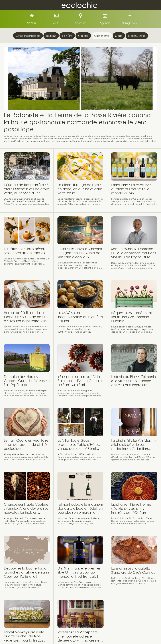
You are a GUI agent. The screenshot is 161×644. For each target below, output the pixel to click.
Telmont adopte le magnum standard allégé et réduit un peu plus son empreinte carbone (80, 508)
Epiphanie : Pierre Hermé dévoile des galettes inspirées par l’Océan (131, 508)
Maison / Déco (137, 36)
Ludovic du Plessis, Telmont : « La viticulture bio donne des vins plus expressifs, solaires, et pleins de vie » (134, 381)
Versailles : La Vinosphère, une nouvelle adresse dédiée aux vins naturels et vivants (79, 636)
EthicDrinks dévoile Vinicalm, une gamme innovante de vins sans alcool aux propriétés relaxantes (80, 253)
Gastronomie (102, 36)
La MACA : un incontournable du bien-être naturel (80, 317)
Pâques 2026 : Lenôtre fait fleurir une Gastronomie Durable (132, 317)
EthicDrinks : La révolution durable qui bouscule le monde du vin (131, 189)
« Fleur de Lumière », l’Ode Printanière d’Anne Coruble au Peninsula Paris (80, 381)
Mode (119, 36)
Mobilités (83, 36)
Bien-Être (67, 36)
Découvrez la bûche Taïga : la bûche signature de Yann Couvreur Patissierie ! (26, 572)
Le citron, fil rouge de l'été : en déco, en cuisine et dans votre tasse (80, 189)
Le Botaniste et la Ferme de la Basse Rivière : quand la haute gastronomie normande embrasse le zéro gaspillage (77, 122)
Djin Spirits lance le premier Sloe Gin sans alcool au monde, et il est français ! (79, 572)
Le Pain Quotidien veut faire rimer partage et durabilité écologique (26, 444)
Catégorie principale (28, 36)
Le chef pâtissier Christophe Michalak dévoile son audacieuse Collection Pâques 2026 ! (133, 445)
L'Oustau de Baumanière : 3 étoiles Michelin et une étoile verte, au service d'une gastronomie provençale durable (26, 189)
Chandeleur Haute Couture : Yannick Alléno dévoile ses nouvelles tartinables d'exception (26, 508)
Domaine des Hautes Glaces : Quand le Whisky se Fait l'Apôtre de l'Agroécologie (27, 381)
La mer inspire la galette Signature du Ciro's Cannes (133, 570)
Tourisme (51, 36)
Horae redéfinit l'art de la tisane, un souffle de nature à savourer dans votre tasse (26, 317)
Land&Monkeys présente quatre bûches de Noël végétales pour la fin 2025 (24, 636)
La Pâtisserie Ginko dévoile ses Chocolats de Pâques (25, 251)
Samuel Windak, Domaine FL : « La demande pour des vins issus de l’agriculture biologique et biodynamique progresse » (134, 253)
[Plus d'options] (129, 19)
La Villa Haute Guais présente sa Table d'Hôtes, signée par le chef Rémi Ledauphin (79, 444)
